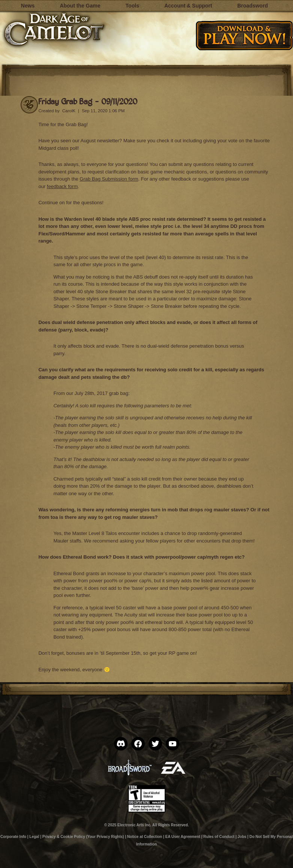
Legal (34, 837)
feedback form (62, 186)
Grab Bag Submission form (109, 179)
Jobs (242, 837)
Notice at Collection (145, 837)
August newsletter (100, 141)
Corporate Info (13, 837)
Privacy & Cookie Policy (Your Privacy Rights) (83, 837)
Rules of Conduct (219, 837)
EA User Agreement (183, 837)
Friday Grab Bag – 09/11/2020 (88, 101)
